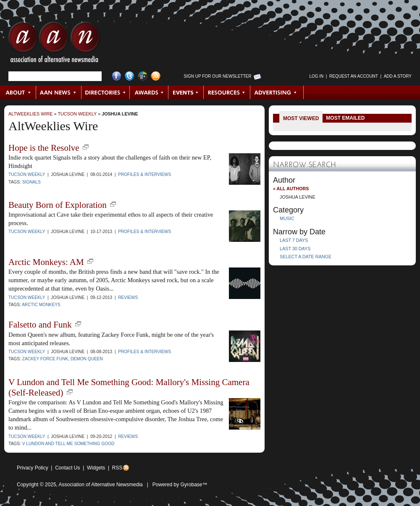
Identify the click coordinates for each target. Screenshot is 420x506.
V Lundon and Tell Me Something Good (68, 444)
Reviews (128, 298)
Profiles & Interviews (144, 174)
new (86, 147)
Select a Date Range (306, 257)
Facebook (117, 76)
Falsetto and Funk (40, 325)
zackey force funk (45, 359)
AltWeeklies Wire (30, 114)
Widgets (96, 468)
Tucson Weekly (77, 114)
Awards (149, 92)
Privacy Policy (33, 468)
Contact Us (67, 468)
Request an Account (354, 76)
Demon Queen (87, 359)
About (18, 92)
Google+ (143, 76)
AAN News (59, 92)
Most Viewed (301, 118)
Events (186, 92)
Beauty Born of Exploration (58, 205)
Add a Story (398, 76)
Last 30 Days (295, 249)
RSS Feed (156, 76)
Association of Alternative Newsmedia (101, 485)
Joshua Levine (120, 114)
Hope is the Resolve (44, 148)
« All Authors (291, 189)
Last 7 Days (294, 240)
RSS (117, 468)
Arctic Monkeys (41, 305)
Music (287, 218)
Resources (227, 92)
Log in (316, 76)
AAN (54, 44)
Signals (31, 182)
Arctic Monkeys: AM (46, 262)
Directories (106, 92)
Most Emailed (345, 118)
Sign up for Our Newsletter (218, 76)
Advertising (277, 92)
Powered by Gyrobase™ (180, 485)
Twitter (130, 76)
